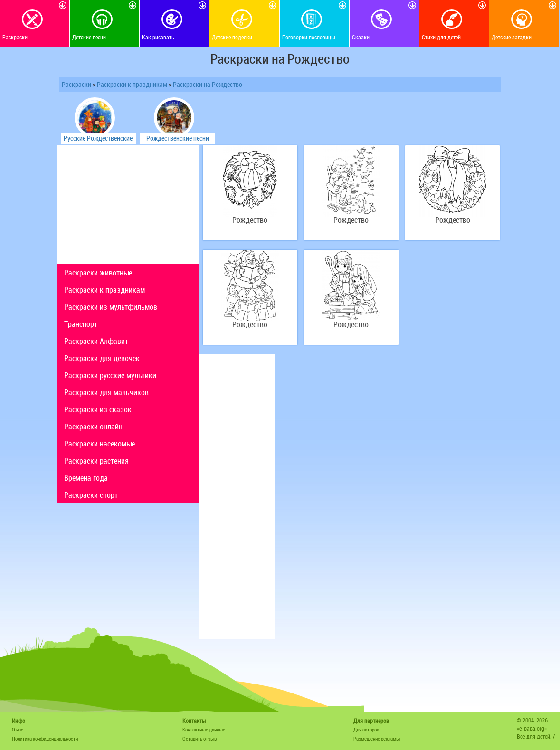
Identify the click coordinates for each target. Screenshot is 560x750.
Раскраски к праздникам (132, 84)
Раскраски (76, 84)
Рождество (250, 220)
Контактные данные (204, 729)
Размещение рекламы (377, 738)
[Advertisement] (128, 205)
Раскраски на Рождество (208, 84)
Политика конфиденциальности (45, 738)
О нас (18, 729)
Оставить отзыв (199, 738)
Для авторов (366, 729)
